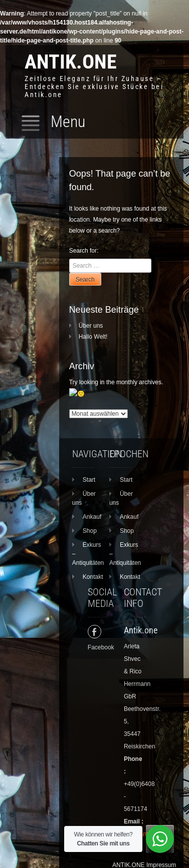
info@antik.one (144, 822)
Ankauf (92, 505)
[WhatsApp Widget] (160, 839)
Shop (90, 519)
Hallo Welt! (93, 337)
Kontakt (93, 565)
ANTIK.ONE (71, 62)
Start (89, 468)
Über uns (91, 326)
